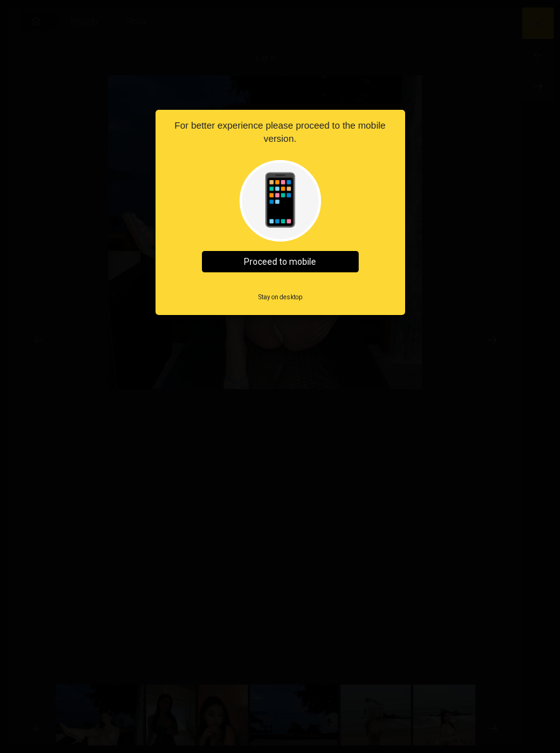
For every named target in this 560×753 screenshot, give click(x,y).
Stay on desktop (280, 297)
